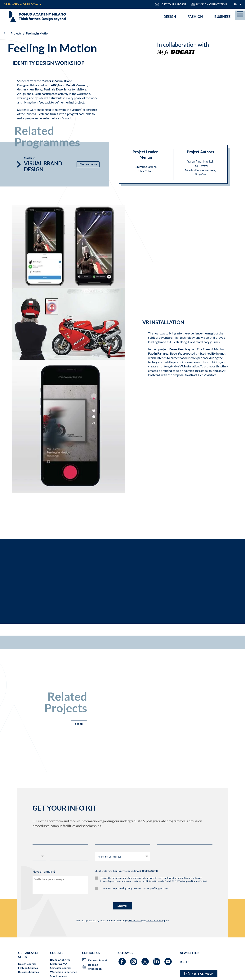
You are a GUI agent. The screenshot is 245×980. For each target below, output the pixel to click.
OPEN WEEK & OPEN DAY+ (21, 4)
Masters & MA (59, 964)
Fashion (195, 16)
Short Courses (59, 976)
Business (223, 16)
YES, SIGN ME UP (199, 974)
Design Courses (27, 964)
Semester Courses (61, 968)
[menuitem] (236, 4)
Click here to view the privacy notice (113, 871)
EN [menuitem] (236, 4)
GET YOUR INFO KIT (171, 4)
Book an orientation (209, 4)
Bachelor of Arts (60, 960)
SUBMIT (122, 906)
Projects (16, 33)
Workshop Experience (64, 972)
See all (79, 724)
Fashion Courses (28, 968)
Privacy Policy (135, 920)
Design (170, 16)
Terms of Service (155, 920)
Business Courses (28, 972)
